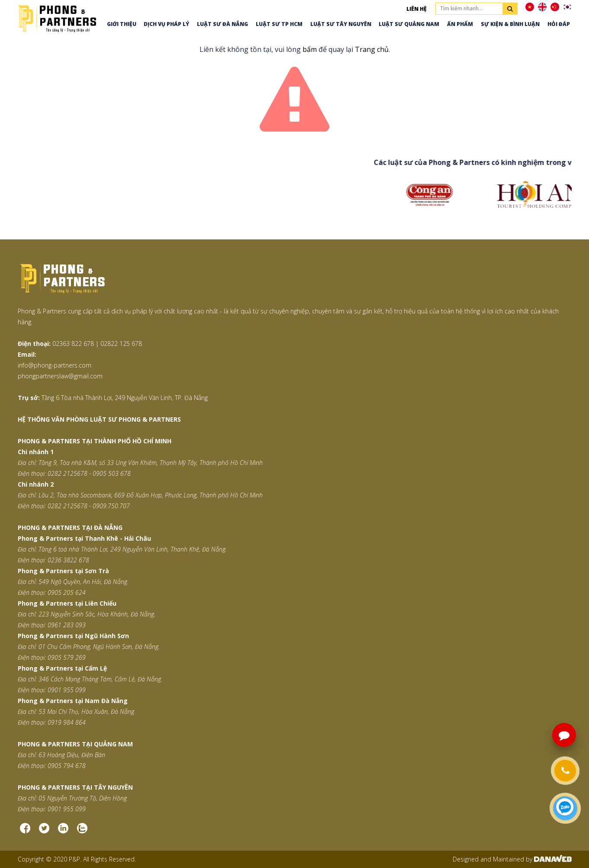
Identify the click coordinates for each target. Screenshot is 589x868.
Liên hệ (417, 9)
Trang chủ (372, 49)
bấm (310, 49)
